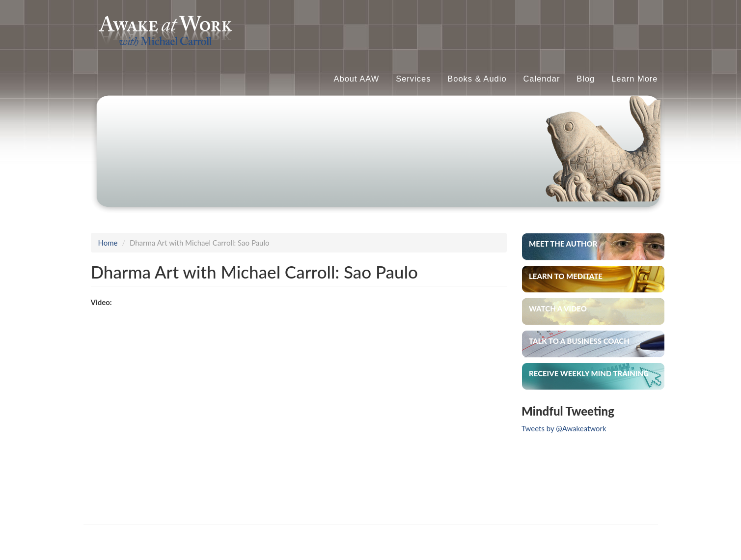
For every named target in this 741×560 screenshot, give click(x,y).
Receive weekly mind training (589, 373)
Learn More (634, 79)
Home (108, 243)
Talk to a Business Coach (579, 341)
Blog (586, 79)
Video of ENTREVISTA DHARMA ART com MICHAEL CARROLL (248, 404)
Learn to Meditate (566, 276)
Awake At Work (282, 22)
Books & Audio (477, 79)
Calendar (541, 79)
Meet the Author (563, 244)
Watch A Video (558, 308)
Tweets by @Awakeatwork (564, 428)
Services (413, 79)
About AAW (357, 79)
